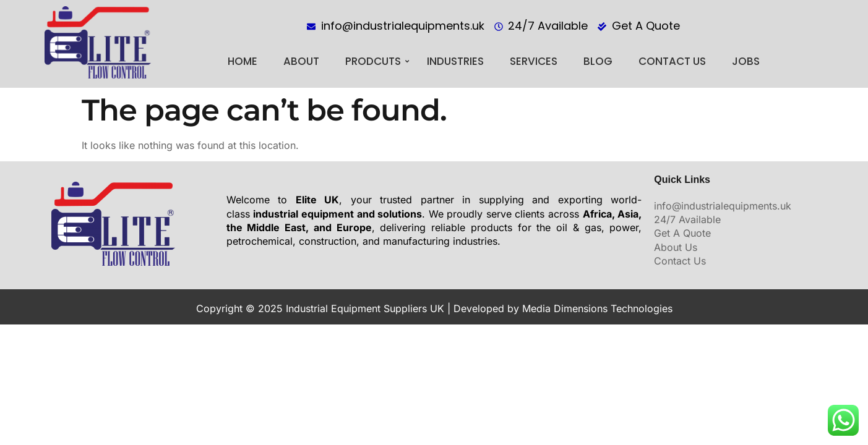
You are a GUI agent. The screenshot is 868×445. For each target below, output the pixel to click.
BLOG (598, 61)
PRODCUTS (377, 61)
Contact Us (672, 61)
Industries (455, 61)
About (301, 61)
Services (534, 61)
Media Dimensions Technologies (597, 308)
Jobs (746, 61)
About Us (676, 247)
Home (243, 61)
